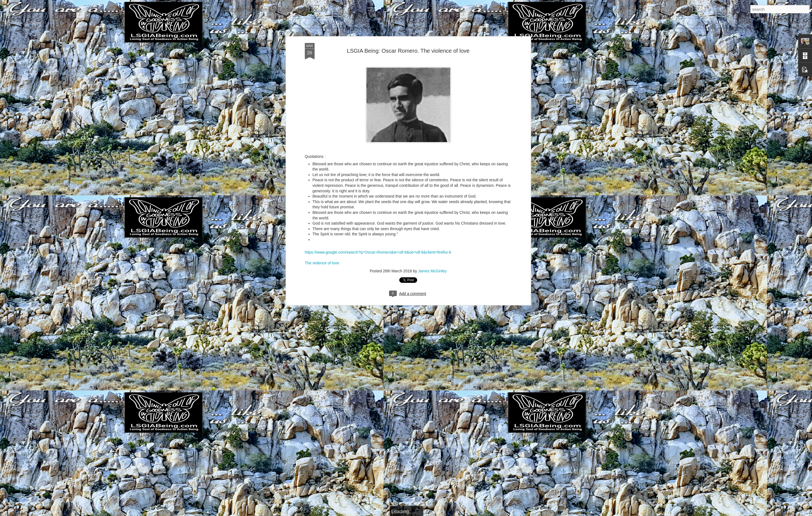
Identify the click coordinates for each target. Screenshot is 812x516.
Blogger (423, 513)
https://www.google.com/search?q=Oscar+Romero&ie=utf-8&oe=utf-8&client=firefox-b (378, 132)
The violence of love (322, 143)
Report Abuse (439, 513)
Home (35, 23)
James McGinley (432, 151)
